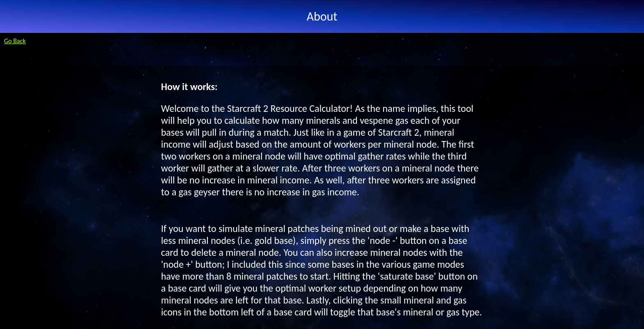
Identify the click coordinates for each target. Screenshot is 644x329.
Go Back (15, 41)
